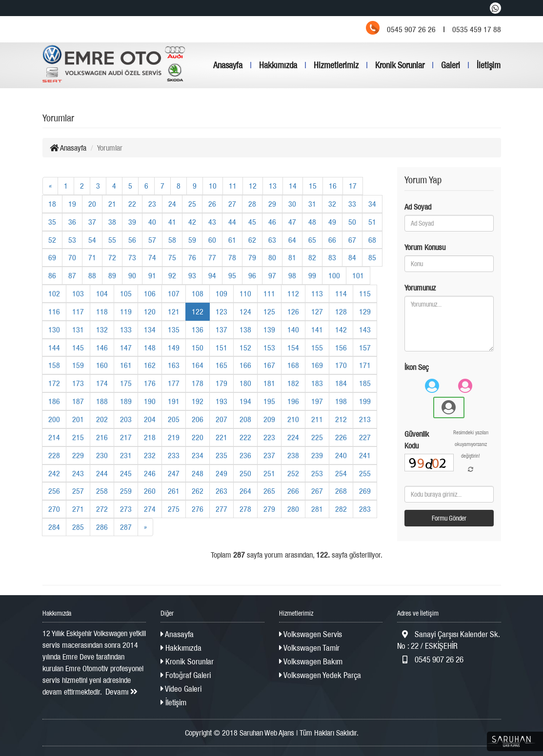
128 (341, 311)
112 (293, 293)
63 (272, 240)
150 (198, 348)
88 (92, 275)
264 (245, 491)
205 (174, 419)
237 (269, 455)
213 (365, 419)
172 (54, 383)
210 (293, 419)
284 (54, 527)
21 (112, 204)
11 (233, 186)
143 (365, 330)
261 (174, 491)
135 (174, 330)
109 (221, 293)
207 (221, 419)
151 (221, 348)
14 (293, 186)
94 (212, 275)
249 (221, 473)
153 (269, 348)
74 (152, 257)
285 (78, 527)
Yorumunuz (420, 288)
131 (78, 330)
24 (172, 204)
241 (365, 455)
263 (221, 491)
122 (198, 311)
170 (341, 365)
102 (54, 293)
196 (293, 401)
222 (245, 437)
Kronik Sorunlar (400, 65)
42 (192, 222)
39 (132, 222)
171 (365, 365)
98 (292, 275)
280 (293, 509)
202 (102, 419)
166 (245, 365)
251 (269, 473)
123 (221, 311)
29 (272, 204)
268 (341, 491)
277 (221, 509)
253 (317, 473)
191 (174, 401)
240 (341, 455)
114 (341, 293)
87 (72, 275)
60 (212, 240)
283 (365, 509)
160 (102, 365)
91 (152, 275)
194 (245, 401)
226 (341, 437)
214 (54, 437)
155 (317, 348)
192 (198, 401)
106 (150, 293)
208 (245, 419)
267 (317, 491)
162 (150, 365)
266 (293, 491)
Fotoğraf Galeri (186, 675)
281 (317, 509)
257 (78, 491)
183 (317, 383)
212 (341, 419)
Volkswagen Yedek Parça (320, 675)
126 (293, 311)
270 (54, 509)
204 (150, 419)
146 (102, 348)
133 (126, 330)
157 (365, 348)
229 (78, 455)
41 (172, 222)
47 (292, 222)
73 (132, 257)
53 (72, 240)
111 (269, 293)
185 (365, 383)
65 (312, 240)
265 (269, 491)
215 (78, 437)
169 (317, 365)
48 (312, 222)
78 (232, 257)
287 (126, 527)
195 (269, 401)
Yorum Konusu (425, 247)
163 (174, 365)
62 (252, 240)
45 (252, 222)
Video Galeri (181, 689)
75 (172, 257)
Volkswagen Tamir (309, 648)
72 (112, 257)
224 (293, 437)
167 (269, 365)
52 (52, 240)
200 (54, 419)
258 (102, 491)
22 (132, 204)
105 (126, 293)
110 (245, 293)
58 (172, 240)
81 (292, 257)
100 (334, 275)
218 (150, 437)
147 (126, 348)
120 (150, 311)
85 (372, 257)
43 (212, 222)
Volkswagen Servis (311, 634)
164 (198, 365)
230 (102, 455)
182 (293, 383)
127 (317, 311)
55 (112, 240)
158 (54, 365)
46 (272, 222)
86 (52, 275)
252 (293, 473)
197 (317, 401)
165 (221, 365)
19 (72, 204)
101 (358, 275)
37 (92, 222)
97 (272, 275)
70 (72, 257)
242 (54, 473)
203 (126, 419)
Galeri (451, 65)
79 (252, 257)
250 (245, 473)
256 (54, 491)
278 (245, 509)
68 (372, 240)
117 (78, 311)
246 (150, 473)
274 (150, 509)
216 (102, 437)
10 (213, 186)
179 (221, 383)
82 (312, 257)
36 (72, 222)
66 (332, 240)
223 (269, 437)
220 (198, 437)
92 (172, 275)
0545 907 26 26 (430, 659)
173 (78, 383)
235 (221, 455)
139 (269, 330)
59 (192, 240)
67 (352, 240)
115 (365, 293)
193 (221, 401)
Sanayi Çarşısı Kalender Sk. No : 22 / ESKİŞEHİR (448, 640)
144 (54, 348)
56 (132, 240)
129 (365, 311)
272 (102, 509)
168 (293, 365)
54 (92, 240)
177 (174, 383)
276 (198, 509)
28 (252, 204)
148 (150, 348)
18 (52, 204)
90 (132, 275)
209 (269, 419)
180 (245, 383)
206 (198, 419)
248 (198, 473)
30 (292, 204)
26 (212, 204)
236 (245, 455)
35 (52, 222)
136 (198, 330)
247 (174, 473)
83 (332, 257)
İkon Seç (417, 367)
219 (174, 437)
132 (102, 330)
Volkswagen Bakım (311, 661)
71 (92, 257)
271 (78, 509)
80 (272, 257)
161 (126, 365)
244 (102, 473)
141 (317, 330)
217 (126, 437)
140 (293, 330)
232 (150, 455)
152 (245, 348)
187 (78, 401)
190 (150, 401)
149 (174, 348)
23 (152, 204)
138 (245, 330)
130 (54, 330)
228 (54, 455)
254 (341, 473)
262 (198, 491)
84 (352, 257)
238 (293, 455)
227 (365, 437)
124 (245, 311)
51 (372, 222)
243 (78, 473)
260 (150, 491)
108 (198, 293)
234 (198, 455)
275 (174, 509)
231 (126, 455)
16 (333, 186)
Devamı (121, 692)
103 (78, 293)
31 (312, 204)
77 (212, 257)
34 (372, 204)
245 (126, 473)
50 (352, 222)
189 (126, 401)
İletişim (489, 65)
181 (269, 383)
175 (126, 383)
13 (273, 186)
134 (150, 330)
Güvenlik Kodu (417, 440)
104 (102, 293)
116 (54, 311)
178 (198, 383)
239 (317, 455)
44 (232, 222)
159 (78, 365)
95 (232, 275)
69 (52, 257)
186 (54, 401)
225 (317, 437)
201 (78, 419)
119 (126, 311)
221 (221, 437)
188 (102, 401)
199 (365, 401)
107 (174, 293)
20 (92, 204)
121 (174, 311)
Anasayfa (228, 65)
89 (112, 275)
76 (192, 257)
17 (353, 186)
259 (126, 491)
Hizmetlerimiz (336, 65)
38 (112, 222)
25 (192, 204)
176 (150, 383)
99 (312, 275)
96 (252, 275)
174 (102, 383)
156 (341, 348)
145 (78, 348)
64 (292, 240)
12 (253, 186)
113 (317, 293)
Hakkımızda (278, 65)
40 (152, 222)
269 (365, 491)
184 (341, 383)
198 (341, 401)
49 (332, 222)
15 (313, 186)
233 (174, 455)
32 (332, 204)
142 (341, 330)
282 (341, 509)
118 (102, 311)
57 (152, 240)
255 (365, 473)
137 (221, 330)
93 (192, 275)
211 (317, 419)
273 (126, 509)
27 (232, 204)
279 (269, 509)
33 (352, 204)
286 (102, 527)
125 (269, 311)
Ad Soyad (418, 207)
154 (293, 348)
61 (232, 240)
